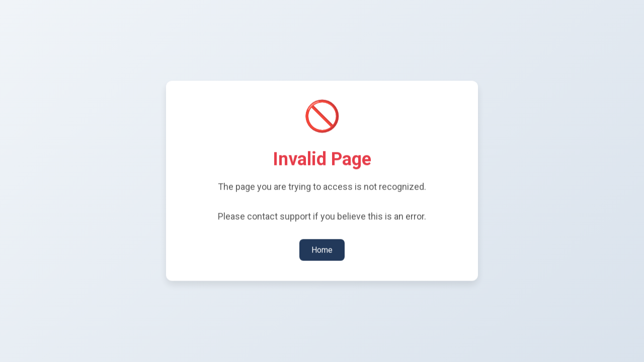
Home (322, 249)
